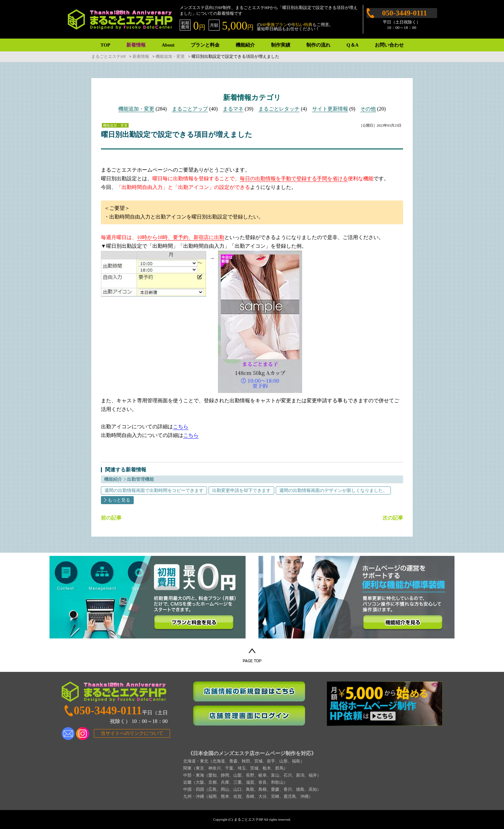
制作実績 (281, 45)
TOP (105, 45)
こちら (181, 427)
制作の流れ (318, 45)
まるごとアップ (190, 109)
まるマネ (233, 109)
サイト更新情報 (330, 109)
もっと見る (119, 500)
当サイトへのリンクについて (132, 733)
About (168, 45)
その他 (368, 109)
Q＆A (353, 45)
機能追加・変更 (136, 109)
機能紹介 (245, 45)
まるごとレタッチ (279, 109)
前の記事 (111, 518)
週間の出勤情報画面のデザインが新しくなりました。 (333, 490)
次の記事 (393, 518)
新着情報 (136, 45)
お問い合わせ (389, 45)
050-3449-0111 (405, 13)
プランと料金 (205, 45)
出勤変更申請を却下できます (241, 490)
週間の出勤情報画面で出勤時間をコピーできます (154, 490)
